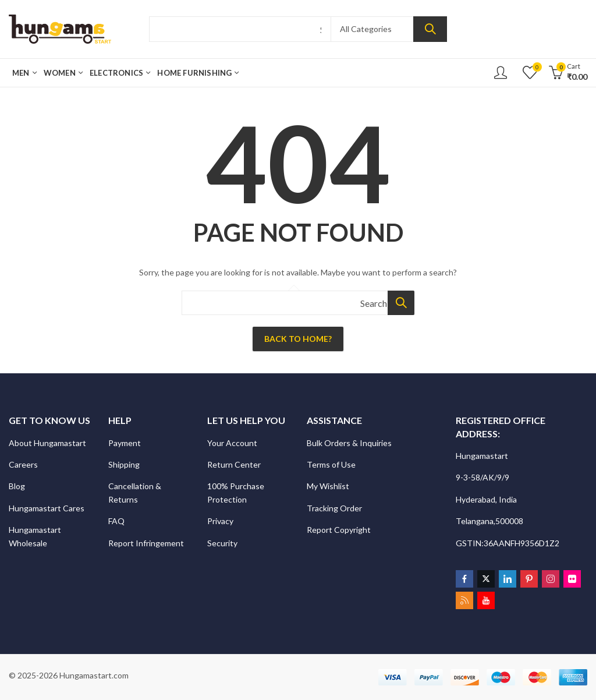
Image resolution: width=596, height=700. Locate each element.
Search (430, 29)
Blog (17, 486)
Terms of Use (331, 464)
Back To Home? (298, 339)
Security (223, 543)
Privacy (221, 521)
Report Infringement (146, 543)
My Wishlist (328, 486)
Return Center (235, 464)
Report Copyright (339, 530)
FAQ (116, 521)
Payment (125, 443)
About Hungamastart (47, 443)
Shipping (124, 464)
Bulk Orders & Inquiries (350, 443)
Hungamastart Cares (47, 508)
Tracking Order (334, 508)
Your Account (232, 443)
